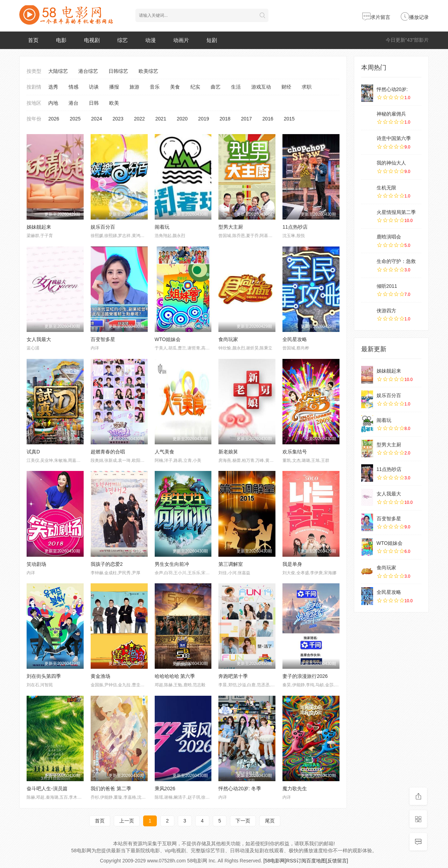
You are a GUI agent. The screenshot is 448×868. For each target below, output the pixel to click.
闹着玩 (162, 227)
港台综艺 (88, 71)
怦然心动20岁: (392, 89)
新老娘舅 (228, 452)
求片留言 (376, 17)
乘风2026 (165, 789)
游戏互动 (261, 87)
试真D (33, 452)
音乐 (155, 87)
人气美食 (164, 452)
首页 (33, 40)
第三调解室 (231, 564)
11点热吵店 (295, 227)
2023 (118, 119)
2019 (204, 119)
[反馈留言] (337, 861)
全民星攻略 (295, 339)
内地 (53, 103)
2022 (139, 119)
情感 (73, 87)
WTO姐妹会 (168, 339)
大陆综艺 (58, 71)
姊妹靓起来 (39, 227)
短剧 (212, 40)
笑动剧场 (36, 564)
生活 (236, 87)
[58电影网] (275, 861)
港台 (73, 103)
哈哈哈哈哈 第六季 (175, 676)
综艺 (122, 40)
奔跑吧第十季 (233, 676)
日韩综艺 (118, 71)
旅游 (134, 87)
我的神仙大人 (391, 163)
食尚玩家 (228, 339)
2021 (161, 119)
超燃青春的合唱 (108, 452)
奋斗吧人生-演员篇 (47, 789)
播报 (114, 87)
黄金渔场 (100, 676)
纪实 (195, 87)
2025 (75, 119)
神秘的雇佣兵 (391, 114)
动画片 (181, 40)
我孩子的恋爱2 (107, 564)
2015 (289, 119)
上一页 (127, 821)
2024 (96, 119)
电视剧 (92, 40)
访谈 (94, 87)
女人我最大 (39, 339)
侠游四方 (386, 311)
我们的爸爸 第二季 (111, 789)
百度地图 (316, 861)
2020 (182, 119)
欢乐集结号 (295, 452)
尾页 (270, 821)
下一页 (243, 821)
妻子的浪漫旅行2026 (305, 676)
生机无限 (386, 188)
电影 (61, 40)
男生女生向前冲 (172, 564)
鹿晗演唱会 (389, 237)
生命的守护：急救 (396, 261)
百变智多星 (103, 339)
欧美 (114, 103)
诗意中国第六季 (394, 138)
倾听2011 (387, 286)
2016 (268, 119)
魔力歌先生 (295, 789)
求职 (307, 87)
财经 (286, 87)
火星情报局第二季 (396, 212)
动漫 (150, 40)
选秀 (53, 87)
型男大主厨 (231, 227)
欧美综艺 (148, 71)
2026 (54, 119)
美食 (175, 87)
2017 (246, 119)
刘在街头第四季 (44, 676)
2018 (225, 119)
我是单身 (292, 564)
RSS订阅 (296, 861)
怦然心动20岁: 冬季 (240, 789)
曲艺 (216, 87)
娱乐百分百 (103, 227)
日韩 (94, 103)
